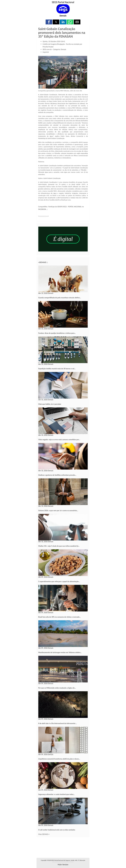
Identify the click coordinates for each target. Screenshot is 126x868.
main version (63, 865)
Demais (63, 16)
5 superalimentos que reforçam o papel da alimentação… (59, 581)
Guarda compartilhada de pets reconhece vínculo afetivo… (60, 298)
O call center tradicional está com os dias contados (57, 830)
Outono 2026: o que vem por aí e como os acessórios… (58, 511)
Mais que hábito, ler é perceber (50, 404)
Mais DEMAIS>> (44, 834)
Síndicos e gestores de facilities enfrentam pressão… (57, 475)
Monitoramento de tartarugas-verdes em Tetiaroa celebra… (60, 652)
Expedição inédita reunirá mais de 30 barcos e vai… (57, 369)
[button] (49, 22)
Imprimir (46, 52)
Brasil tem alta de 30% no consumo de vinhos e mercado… (60, 617)
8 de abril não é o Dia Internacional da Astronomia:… (58, 723)
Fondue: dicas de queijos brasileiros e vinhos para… (57, 333)
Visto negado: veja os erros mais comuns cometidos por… (59, 440)
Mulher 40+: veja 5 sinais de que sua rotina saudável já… (59, 546)
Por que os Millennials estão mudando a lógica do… (57, 688)
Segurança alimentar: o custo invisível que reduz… (57, 794)
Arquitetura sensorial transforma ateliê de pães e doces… (59, 759)
